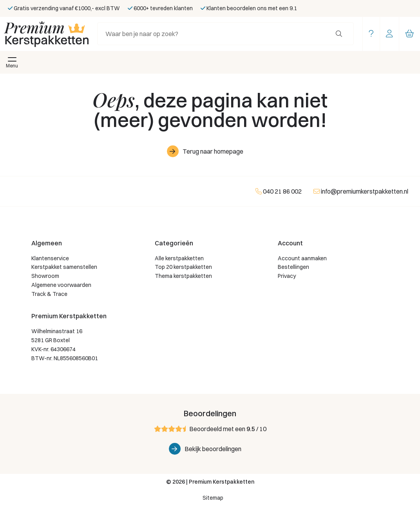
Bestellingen (293, 267)
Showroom (45, 276)
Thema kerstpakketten (183, 276)
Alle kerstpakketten (179, 258)
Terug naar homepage (213, 151)
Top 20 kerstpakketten (183, 267)
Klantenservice (50, 258)
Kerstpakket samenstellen (64, 267)
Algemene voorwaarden (61, 285)
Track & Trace (49, 294)
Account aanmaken (302, 258)
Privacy (287, 276)
